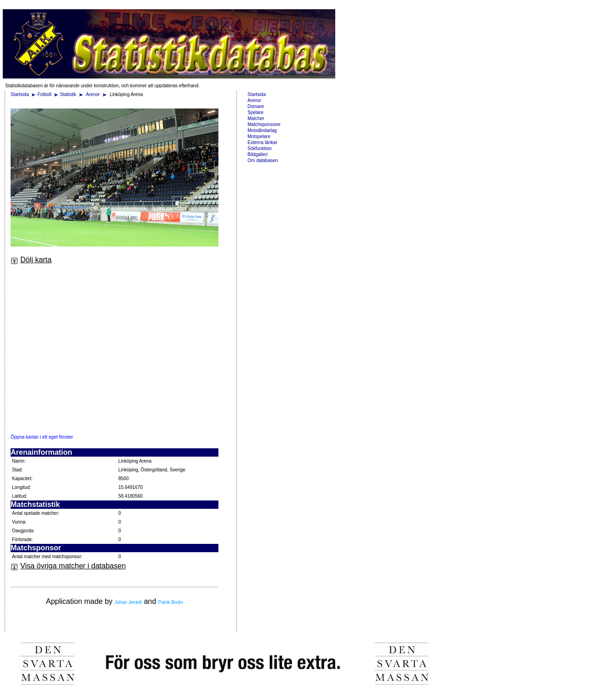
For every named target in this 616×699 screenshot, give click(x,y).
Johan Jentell (128, 602)
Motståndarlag (262, 130)
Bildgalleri (257, 154)
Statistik (68, 94)
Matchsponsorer (264, 124)
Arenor (94, 94)
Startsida (20, 94)
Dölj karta (31, 260)
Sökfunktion (260, 148)
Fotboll (44, 94)
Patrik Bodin (171, 602)
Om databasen (263, 160)
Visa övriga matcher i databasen (68, 566)
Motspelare (259, 136)
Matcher (256, 118)
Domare (256, 106)
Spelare (255, 112)
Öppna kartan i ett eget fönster (42, 437)
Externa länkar (262, 142)
